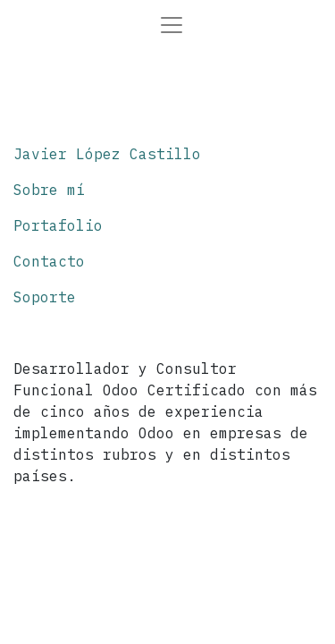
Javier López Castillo (107, 154)
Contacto (49, 261)
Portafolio (58, 225)
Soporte (45, 297)
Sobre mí (49, 190)
